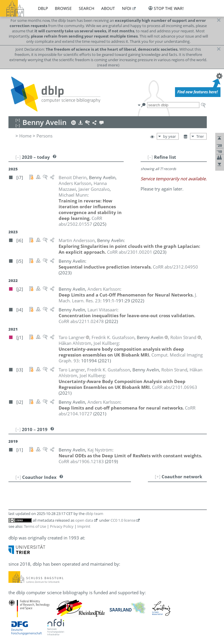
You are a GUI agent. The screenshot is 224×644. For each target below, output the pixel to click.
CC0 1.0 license (123, 520)
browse (63, 8)
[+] (158, 477)
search (86, 8)
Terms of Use (35, 526)
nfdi (127, 8)
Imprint (84, 526)
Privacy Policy (62, 526)
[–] (150, 157)
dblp (43, 8)
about (108, 8)
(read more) (108, 65)
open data (84, 520)
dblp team (94, 514)
